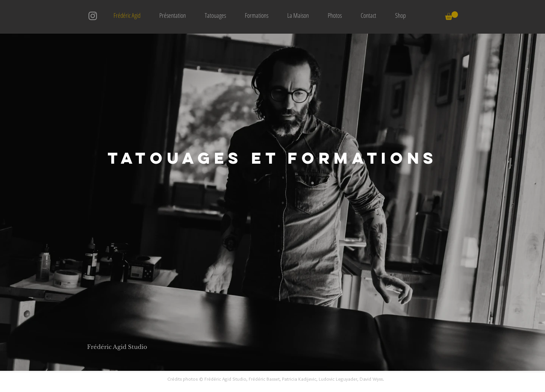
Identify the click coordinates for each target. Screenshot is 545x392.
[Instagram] (93, 16)
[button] (452, 16)
